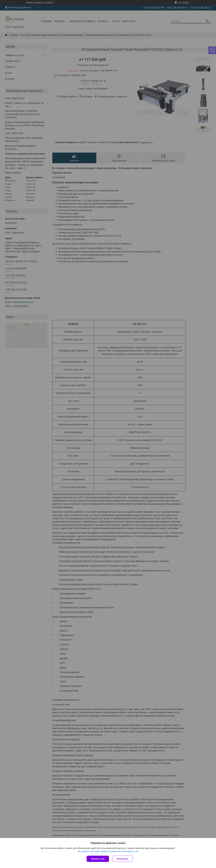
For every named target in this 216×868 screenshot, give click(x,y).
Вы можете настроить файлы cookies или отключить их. (107, 851)
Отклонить (123, 859)
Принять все (98, 859)
